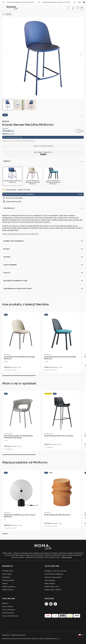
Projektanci (6, 577)
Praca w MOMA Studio (10, 616)
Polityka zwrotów (8, 613)
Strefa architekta (8, 580)
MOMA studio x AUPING (53, 590)
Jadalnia (8, 14)
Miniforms (6, 121)
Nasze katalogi (50, 580)
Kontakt (5, 583)
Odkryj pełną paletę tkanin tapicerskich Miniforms (20, 234)
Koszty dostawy (8, 606)
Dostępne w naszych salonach (56, 571)
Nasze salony (7, 574)
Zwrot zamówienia (9, 610)
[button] (81, 55)
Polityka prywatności (18, 635)
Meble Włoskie (50, 583)
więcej (80, 194)
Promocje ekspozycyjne (53, 577)
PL (83, 635)
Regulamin (6, 635)
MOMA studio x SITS (52, 587)
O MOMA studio (8, 571)
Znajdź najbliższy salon (14, 202)
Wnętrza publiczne (9, 587)
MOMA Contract (8, 590)
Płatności (5, 603)
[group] (21, 342)
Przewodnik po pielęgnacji (54, 574)
